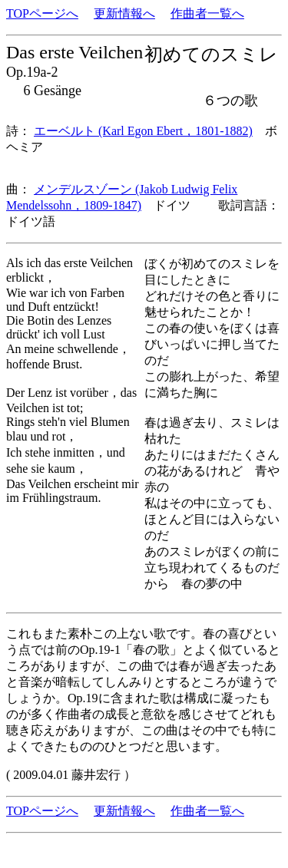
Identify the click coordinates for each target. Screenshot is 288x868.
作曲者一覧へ (207, 13)
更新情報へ (124, 13)
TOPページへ (42, 13)
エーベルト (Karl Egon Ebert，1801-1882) (143, 131)
